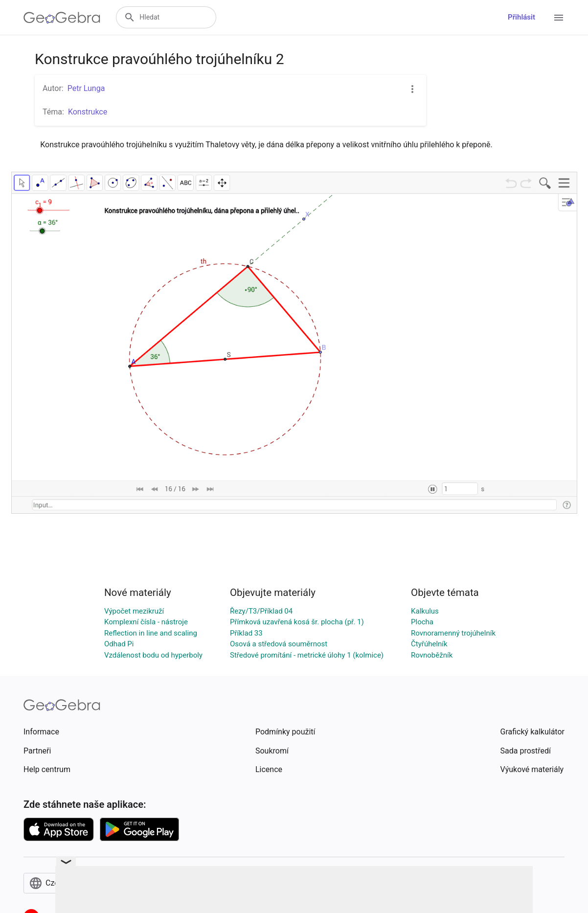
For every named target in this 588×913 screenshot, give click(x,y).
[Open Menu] (559, 18)
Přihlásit (521, 17)
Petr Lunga (86, 88)
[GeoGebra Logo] (62, 18)
